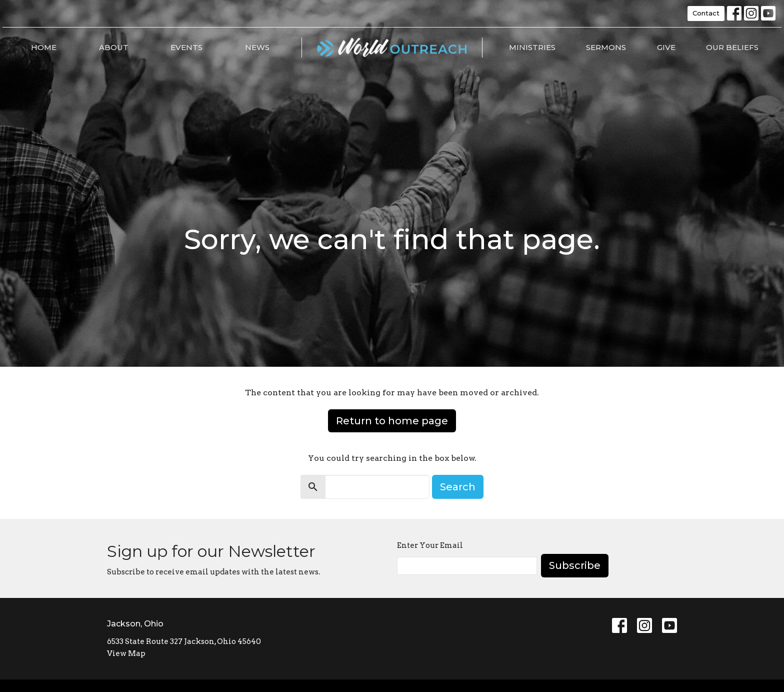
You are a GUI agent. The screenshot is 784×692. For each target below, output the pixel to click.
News (257, 47)
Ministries (532, 47)
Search (458, 487)
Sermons (606, 47)
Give (666, 47)
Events (186, 47)
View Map (126, 653)
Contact (706, 13)
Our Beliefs (732, 47)
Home (44, 47)
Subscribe (575, 565)
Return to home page (392, 421)
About (114, 47)
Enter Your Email (430, 545)
